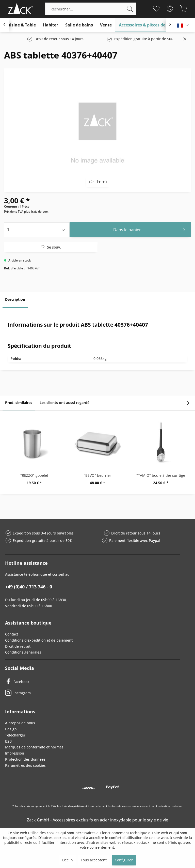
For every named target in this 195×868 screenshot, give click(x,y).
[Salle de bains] (79, 25)
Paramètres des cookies (25, 765)
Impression (15, 753)
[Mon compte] (170, 9)
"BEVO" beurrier (97, 475)
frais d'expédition (73, 806)
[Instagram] (92, 693)
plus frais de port (36, 212)
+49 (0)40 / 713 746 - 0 (29, 587)
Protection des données (25, 759)
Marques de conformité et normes (34, 747)
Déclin (68, 860)
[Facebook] (92, 682)
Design (11, 729)
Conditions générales (23, 652)
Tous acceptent (94, 860)
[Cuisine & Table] (20, 25)
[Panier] (184, 9)
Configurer (124, 860)
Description (15, 299)
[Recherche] (130, 9)
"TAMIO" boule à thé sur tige (161, 475)
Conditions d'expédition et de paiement (39, 640)
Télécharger (15, 735)
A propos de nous (20, 723)
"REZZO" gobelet (34, 475)
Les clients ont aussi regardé (64, 403)
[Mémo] (156, 9)
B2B (8, 741)
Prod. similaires (19, 403)
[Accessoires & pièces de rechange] (152, 25)
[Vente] (106, 25)
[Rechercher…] (91, 9)
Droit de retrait (18, 646)
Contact (12, 634)
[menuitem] (91, 9)
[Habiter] (51, 25)
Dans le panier (151, 229)
